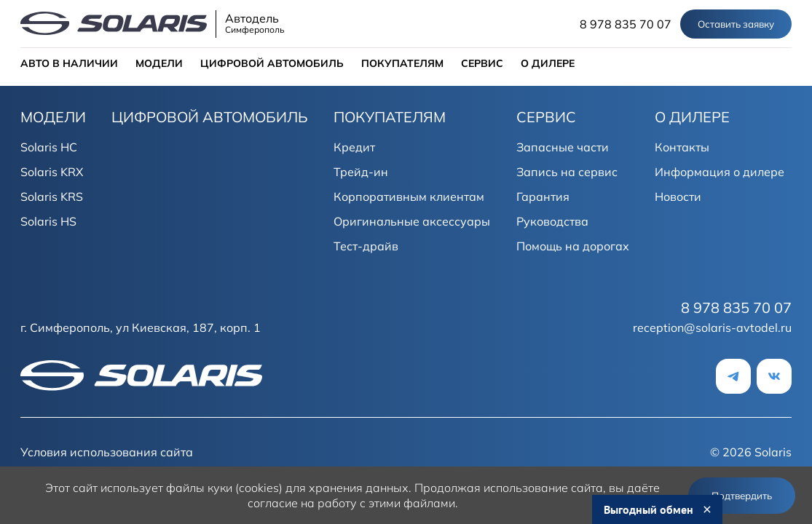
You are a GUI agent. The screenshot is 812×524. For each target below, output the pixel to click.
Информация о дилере (720, 172)
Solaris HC (49, 147)
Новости (678, 196)
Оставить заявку (736, 24)
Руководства (552, 221)
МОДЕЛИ (159, 63)
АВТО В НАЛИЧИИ (69, 63)
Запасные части (563, 147)
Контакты (682, 147)
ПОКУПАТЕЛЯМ (402, 63)
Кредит (354, 147)
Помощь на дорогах (573, 246)
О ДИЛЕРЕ (548, 63)
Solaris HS (48, 221)
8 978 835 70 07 (626, 24)
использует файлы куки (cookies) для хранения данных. (256, 488)
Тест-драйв (366, 246)
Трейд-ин (361, 172)
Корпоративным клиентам (409, 196)
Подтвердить (742, 496)
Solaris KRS (52, 196)
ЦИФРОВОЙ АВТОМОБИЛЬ (272, 63)
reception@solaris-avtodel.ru (712, 327)
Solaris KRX (52, 172)
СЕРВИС (482, 63)
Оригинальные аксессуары (412, 221)
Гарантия (543, 196)
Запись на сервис (567, 172)
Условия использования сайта (107, 452)
